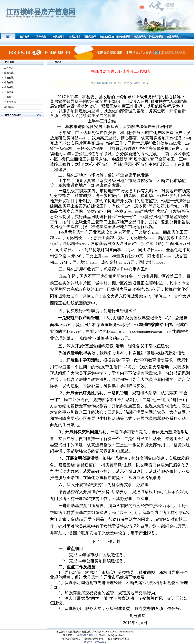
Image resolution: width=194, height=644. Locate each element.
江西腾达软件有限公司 (86, 635)
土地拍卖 (7, 92)
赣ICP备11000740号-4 (95, 642)
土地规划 (7, 97)
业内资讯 (7, 87)
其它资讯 (7, 107)
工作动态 (7, 68)
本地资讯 (7, 78)
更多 (39, 115)
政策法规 (7, 73)
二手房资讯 (8, 102)
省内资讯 (7, 82)
